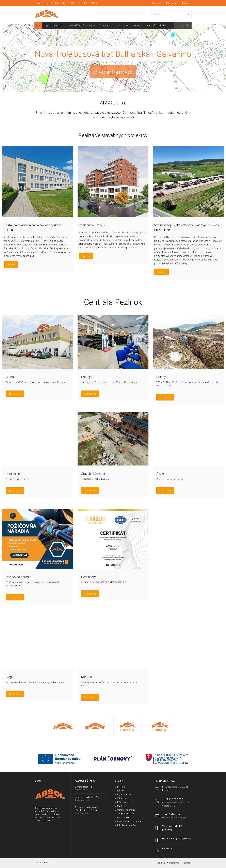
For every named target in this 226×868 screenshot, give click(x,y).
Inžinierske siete (124, 802)
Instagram (172, 3)
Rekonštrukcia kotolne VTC (87, 797)
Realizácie (13, 474)
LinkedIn (187, 3)
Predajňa (87, 377)
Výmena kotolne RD (84, 787)
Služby (161, 377)
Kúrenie (121, 791)
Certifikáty (88, 577)
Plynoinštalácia (124, 794)
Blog (9, 677)
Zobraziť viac (15, 394)
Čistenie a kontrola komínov (130, 821)
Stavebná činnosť (93, 474)
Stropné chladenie (125, 814)
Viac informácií (114, 72)
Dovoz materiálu (125, 818)
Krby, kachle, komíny (127, 825)
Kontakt (87, 677)
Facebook (156, 3)
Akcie (160, 474)
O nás (10, 377)
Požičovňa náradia (19, 577)
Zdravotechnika (124, 798)
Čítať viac (11, 264)
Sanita (120, 806)
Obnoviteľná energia (126, 810)
